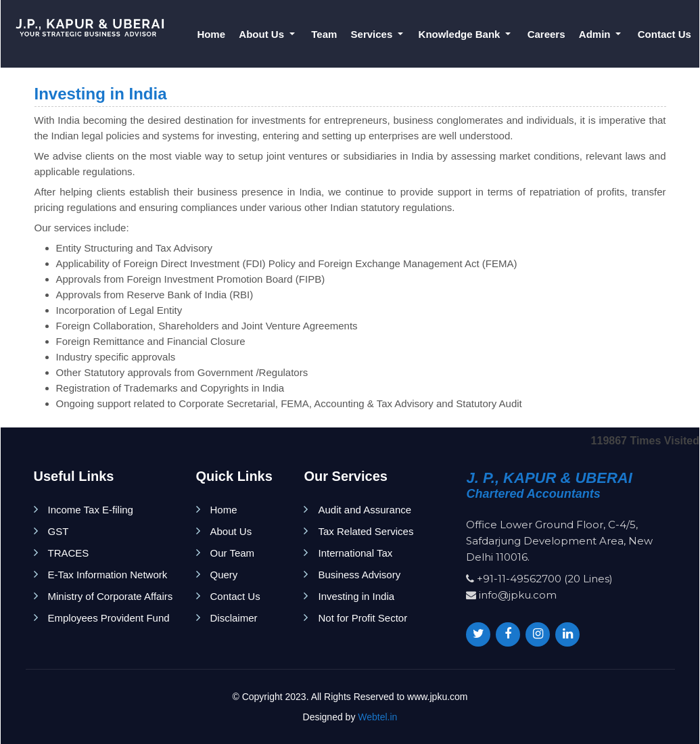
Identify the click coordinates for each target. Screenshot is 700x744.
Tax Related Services (366, 531)
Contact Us (664, 34)
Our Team (233, 553)
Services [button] (373, 34)
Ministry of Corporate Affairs (111, 596)
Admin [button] (596, 34)
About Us (231, 531)
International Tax (355, 553)
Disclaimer (234, 618)
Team (324, 34)
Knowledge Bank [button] (461, 34)
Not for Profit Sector (363, 618)
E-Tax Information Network (108, 575)
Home (211, 34)
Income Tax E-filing (91, 510)
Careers (546, 34)
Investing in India (356, 596)
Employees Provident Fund (109, 618)
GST (59, 531)
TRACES (69, 553)
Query (224, 575)
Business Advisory (359, 575)
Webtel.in (377, 717)
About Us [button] (263, 34)
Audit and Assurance (365, 510)
